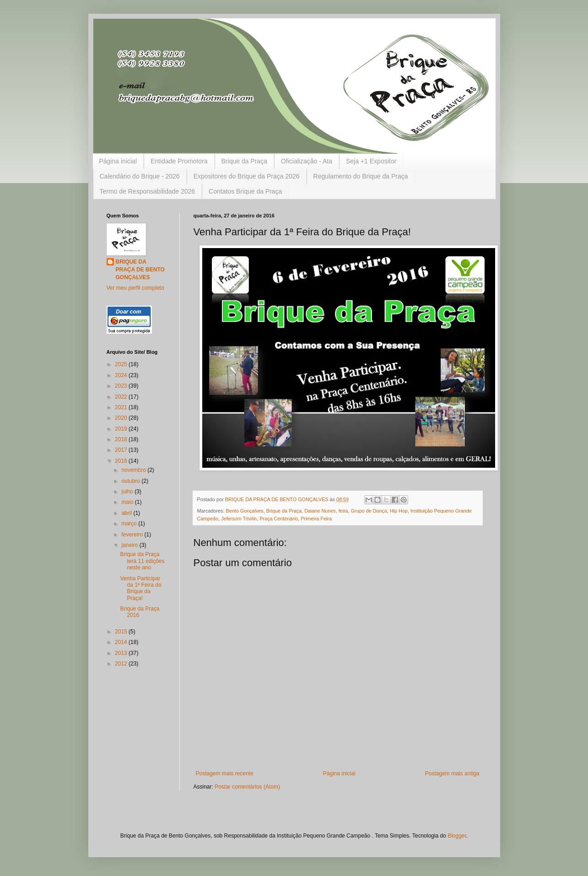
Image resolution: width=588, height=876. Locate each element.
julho (128, 492)
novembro (134, 470)
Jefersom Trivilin (239, 519)
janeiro (130, 545)
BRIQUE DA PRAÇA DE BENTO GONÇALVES (140, 270)
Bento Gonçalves (245, 511)
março (130, 524)
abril (127, 513)
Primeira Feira (316, 519)
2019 (122, 429)
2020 (122, 418)
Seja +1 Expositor (371, 161)
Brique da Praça (244, 161)
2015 (122, 632)
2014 (122, 642)
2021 (122, 407)
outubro (131, 481)
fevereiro (133, 535)
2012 (122, 664)
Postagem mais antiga (452, 773)
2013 (122, 653)
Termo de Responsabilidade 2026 (148, 191)
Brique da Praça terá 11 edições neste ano (142, 561)
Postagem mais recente (225, 773)
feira (343, 511)
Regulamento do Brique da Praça (361, 176)
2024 (122, 375)
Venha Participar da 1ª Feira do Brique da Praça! (140, 588)
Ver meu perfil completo (135, 288)
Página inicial (118, 161)
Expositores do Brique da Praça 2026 (247, 176)
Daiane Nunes (320, 511)
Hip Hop (399, 511)
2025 (122, 364)
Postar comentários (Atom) (247, 787)
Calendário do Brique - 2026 (140, 176)
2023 (122, 386)
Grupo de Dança (369, 511)
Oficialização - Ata (307, 161)
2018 (122, 439)
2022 (122, 397)
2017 (122, 450)
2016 (122, 461)
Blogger (457, 836)
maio (128, 502)
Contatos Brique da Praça (245, 191)
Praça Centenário (279, 519)
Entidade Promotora (179, 161)
